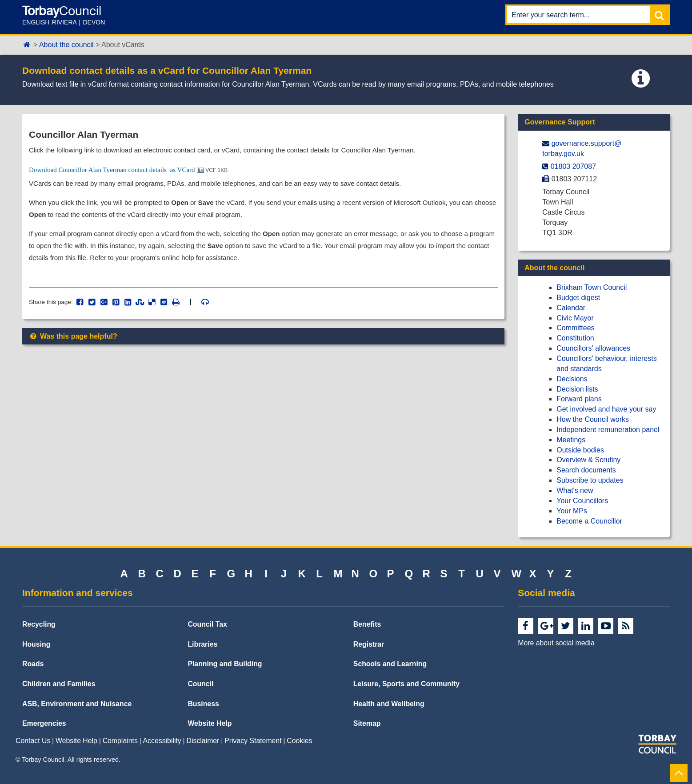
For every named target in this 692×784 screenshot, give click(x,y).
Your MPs (572, 511)
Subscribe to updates (590, 480)
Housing (36, 644)
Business (203, 704)
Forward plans (579, 399)
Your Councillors (582, 501)
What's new (575, 490)
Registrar (369, 644)
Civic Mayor (575, 318)
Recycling (39, 624)
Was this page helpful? (73, 343)
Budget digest (578, 298)
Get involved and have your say (606, 409)
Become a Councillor (589, 521)
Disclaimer (203, 741)
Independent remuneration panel (608, 430)
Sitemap (367, 723)
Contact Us (33, 741)
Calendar (571, 308)
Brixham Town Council (592, 287)
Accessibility (162, 741)
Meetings (571, 440)
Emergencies (44, 723)
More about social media (556, 643)
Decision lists (577, 389)
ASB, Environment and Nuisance (77, 704)
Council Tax (207, 624)
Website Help (210, 723)
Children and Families (59, 684)
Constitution (575, 338)
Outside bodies (580, 450)
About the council (66, 45)
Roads (33, 664)
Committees (575, 328)
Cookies (299, 741)
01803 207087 (573, 166)
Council (200, 684)
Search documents (586, 470)
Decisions (572, 379)
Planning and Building (225, 664)
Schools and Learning (390, 664)
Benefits (367, 624)
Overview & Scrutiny (588, 460)
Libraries (202, 644)
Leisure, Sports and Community (406, 684)
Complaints (120, 741)
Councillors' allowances (593, 348)
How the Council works (593, 419)
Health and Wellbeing (389, 704)
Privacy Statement (253, 741)
